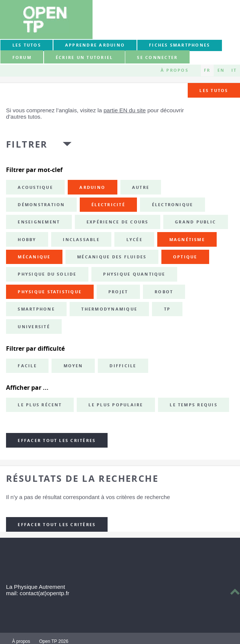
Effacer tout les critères (57, 440)
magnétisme (187, 240)
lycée (134, 240)
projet (118, 292)
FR (207, 70)
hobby (27, 240)
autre (141, 187)
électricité (108, 205)
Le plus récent (40, 405)
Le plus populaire (116, 405)
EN (221, 70)
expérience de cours (118, 222)
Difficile (123, 366)
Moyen (73, 366)
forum (22, 57)
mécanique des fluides (112, 257)
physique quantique (134, 274)
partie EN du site (125, 110)
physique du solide (47, 274)
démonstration (41, 205)
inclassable (81, 240)
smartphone (36, 309)
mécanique (34, 257)
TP (167, 309)
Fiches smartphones (179, 45)
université (34, 327)
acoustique (35, 187)
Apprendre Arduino (95, 45)
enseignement (39, 222)
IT (234, 70)
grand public (195, 222)
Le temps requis (194, 405)
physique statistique (50, 292)
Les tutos (27, 45)
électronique (173, 205)
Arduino (92, 187)
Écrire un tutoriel (84, 57)
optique (185, 257)
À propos (175, 70)
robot (164, 292)
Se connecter (157, 57)
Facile (27, 366)
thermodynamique (109, 309)
